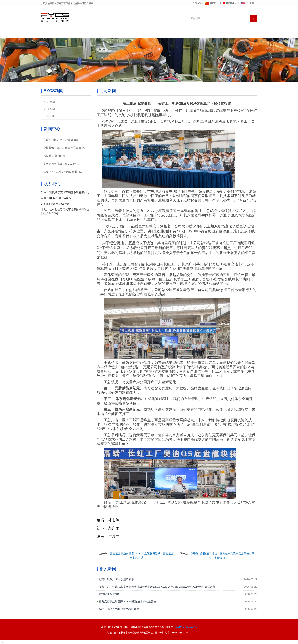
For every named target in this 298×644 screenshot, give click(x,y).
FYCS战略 (103, 33)
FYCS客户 (180, 33)
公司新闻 (49, 102)
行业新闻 (49, 109)
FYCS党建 (128, 33)
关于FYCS (77, 33)
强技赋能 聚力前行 (110, 594)
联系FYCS (231, 33)
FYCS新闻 (154, 33)
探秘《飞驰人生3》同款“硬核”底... (63, 172)
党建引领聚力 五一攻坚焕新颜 (117, 579)
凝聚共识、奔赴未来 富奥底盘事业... (65, 148)
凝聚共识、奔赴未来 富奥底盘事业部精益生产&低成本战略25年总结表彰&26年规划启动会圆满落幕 (157, 587)
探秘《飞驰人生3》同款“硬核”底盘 (119, 609)
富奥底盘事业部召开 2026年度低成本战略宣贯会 (127, 602)
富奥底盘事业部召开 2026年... (61, 164)
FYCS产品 (205, 33)
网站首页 (52, 33)
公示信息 (49, 116)
